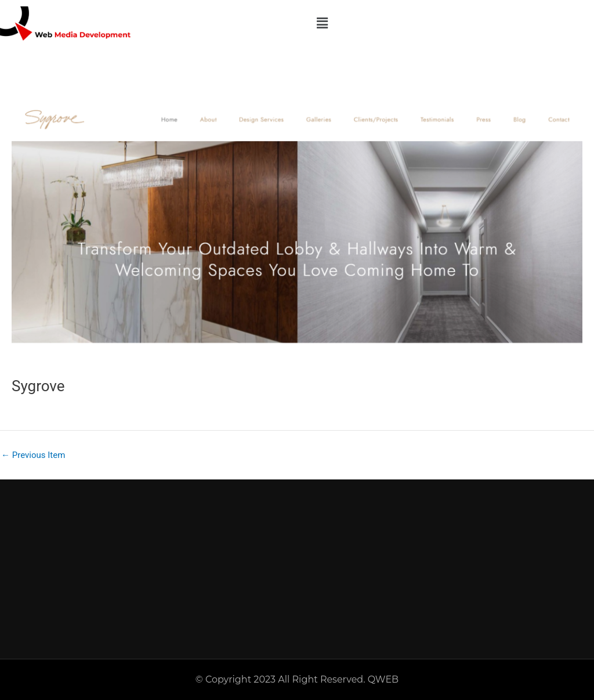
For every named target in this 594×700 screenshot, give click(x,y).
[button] (322, 23)
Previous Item (33, 455)
